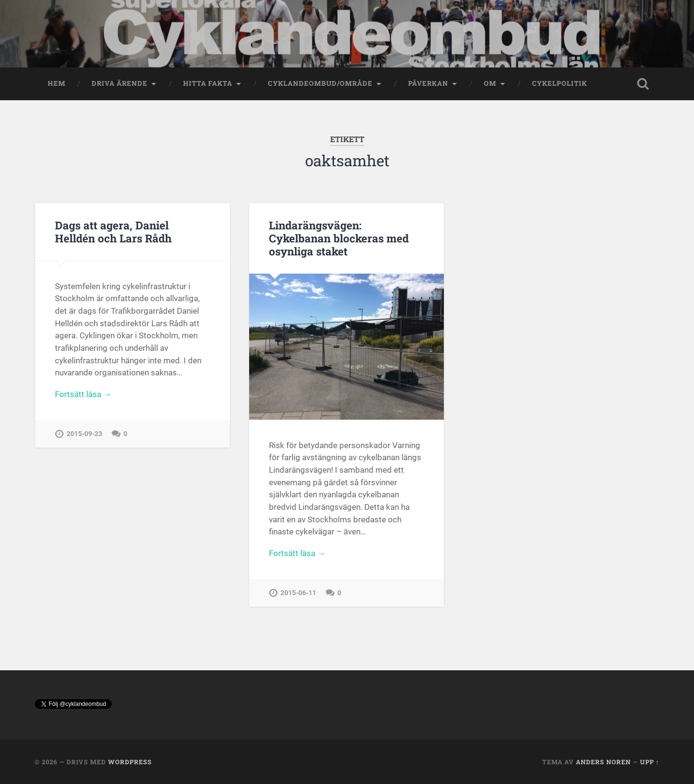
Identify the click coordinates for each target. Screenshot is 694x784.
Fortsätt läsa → (83, 394)
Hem (57, 83)
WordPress (130, 762)
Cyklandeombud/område (320, 83)
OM (490, 83)
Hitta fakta (208, 83)
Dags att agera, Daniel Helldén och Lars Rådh (113, 232)
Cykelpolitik (560, 83)
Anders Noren (603, 762)
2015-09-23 (84, 434)
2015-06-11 (298, 593)
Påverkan (428, 83)
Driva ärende (120, 83)
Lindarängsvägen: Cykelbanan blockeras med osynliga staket (339, 238)
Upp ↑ (650, 762)
